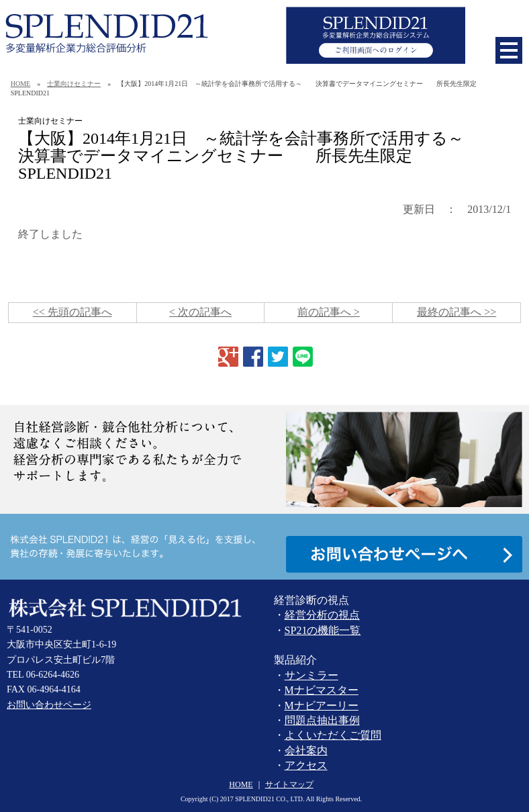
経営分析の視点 (322, 615)
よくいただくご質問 (333, 735)
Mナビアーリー (322, 706)
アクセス (306, 765)
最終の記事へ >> (456, 312)
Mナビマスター (322, 690)
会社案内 (306, 751)
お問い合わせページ (49, 705)
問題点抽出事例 (322, 720)
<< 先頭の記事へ (73, 312)
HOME (20, 84)
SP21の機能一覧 (323, 630)
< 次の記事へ (200, 312)
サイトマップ (289, 784)
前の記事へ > (329, 312)
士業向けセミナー (74, 84)
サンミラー (311, 675)
